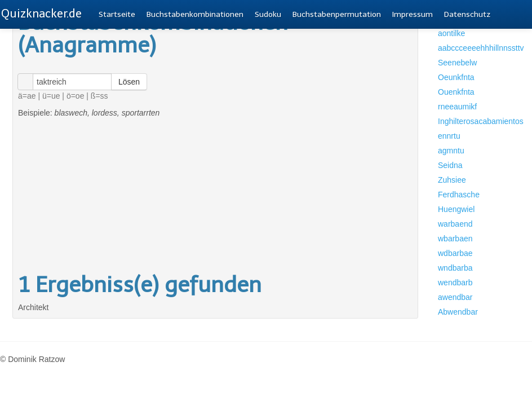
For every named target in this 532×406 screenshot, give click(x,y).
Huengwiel (456, 209)
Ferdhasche (459, 195)
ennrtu (449, 136)
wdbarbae (455, 253)
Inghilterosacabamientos (473, 121)
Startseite (117, 14)
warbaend (455, 224)
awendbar (455, 297)
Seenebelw (457, 63)
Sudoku (268, 14)
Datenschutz (467, 14)
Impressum (413, 14)
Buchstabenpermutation (337, 14)
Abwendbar (458, 312)
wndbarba (455, 268)
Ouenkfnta (456, 92)
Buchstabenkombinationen (195, 14)
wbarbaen (455, 239)
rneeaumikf (457, 107)
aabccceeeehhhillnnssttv (473, 48)
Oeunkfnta (456, 77)
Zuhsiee (452, 180)
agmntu (451, 151)
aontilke (451, 33)
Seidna (450, 165)
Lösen (129, 82)
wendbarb (455, 283)
